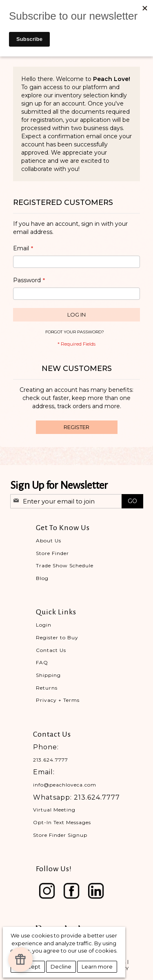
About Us (49, 541)
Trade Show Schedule (65, 565)
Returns (47, 688)
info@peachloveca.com (65, 785)
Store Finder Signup (60, 835)
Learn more (97, 967)
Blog (42, 578)
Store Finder (52, 553)
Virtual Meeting (54, 810)
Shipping (48, 675)
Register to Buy (57, 637)
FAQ (42, 662)
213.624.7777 (51, 760)
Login (44, 625)
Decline (61, 967)
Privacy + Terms (58, 700)
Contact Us (51, 650)
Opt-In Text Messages (62, 822)
